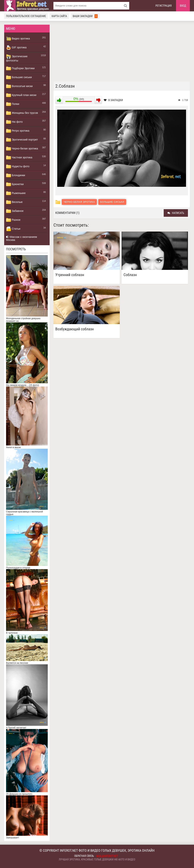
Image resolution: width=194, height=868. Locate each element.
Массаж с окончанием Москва (22, 238)
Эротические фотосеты (17, 58)
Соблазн (130, 275)
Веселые (14, 202)
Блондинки (16, 175)
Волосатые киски (19, 86)
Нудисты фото (18, 167)
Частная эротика (19, 158)
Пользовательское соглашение (26, 16)
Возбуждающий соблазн (75, 329)
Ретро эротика (18, 131)
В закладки (113, 100)
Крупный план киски (21, 95)
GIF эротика (16, 48)
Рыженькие (16, 193)
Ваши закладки (85, 16)
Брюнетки (15, 184)
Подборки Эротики (20, 68)
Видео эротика (18, 39)
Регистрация (164, 6)
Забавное (15, 211)
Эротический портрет (22, 140)
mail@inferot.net (107, 856)
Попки (13, 104)
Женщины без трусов (22, 113)
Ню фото (14, 122)
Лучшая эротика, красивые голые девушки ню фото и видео (97, 859)
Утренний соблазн (70, 275)
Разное (13, 220)
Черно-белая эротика (22, 149)
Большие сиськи (19, 77)
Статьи (13, 229)
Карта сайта (59, 16)
